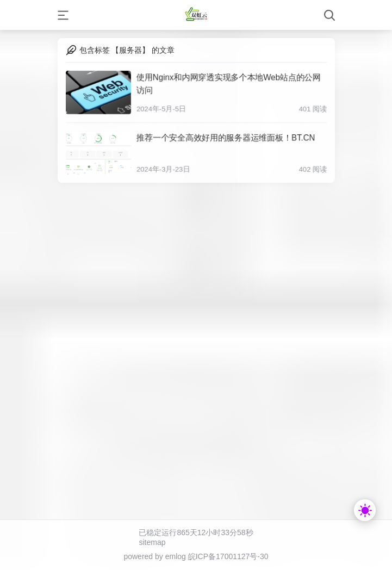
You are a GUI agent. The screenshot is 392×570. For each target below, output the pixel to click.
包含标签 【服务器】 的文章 (127, 50)
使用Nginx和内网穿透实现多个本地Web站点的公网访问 (228, 83)
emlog (176, 556)
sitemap (152, 542)
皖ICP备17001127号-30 (228, 556)
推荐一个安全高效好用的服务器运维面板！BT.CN (225, 137)
